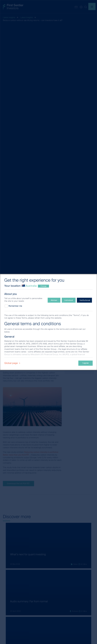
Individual (69, 300)
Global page (13, 363)
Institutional (85, 300)
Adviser (54, 300)
